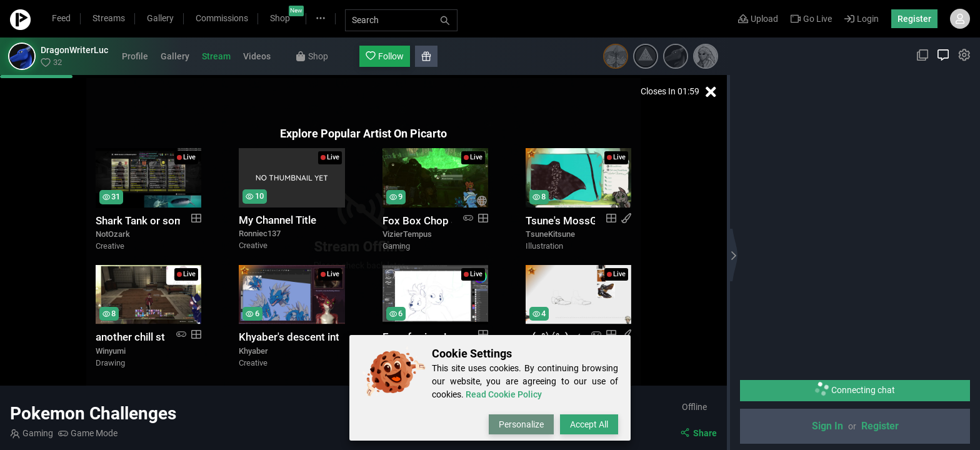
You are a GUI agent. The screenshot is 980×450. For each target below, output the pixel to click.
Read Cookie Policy (504, 394)
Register (914, 19)
